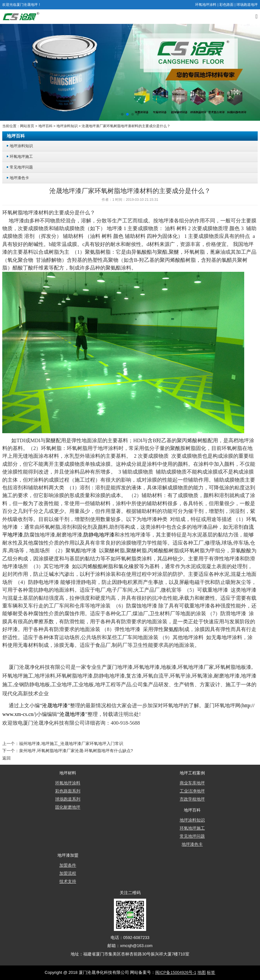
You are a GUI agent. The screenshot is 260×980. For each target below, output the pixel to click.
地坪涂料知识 (67, 126)
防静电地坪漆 (44, 582)
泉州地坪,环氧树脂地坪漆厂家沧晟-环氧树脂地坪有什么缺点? (76, 751)
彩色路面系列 (68, 791)
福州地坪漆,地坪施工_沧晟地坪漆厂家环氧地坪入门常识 (71, 744)
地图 (202, 973)
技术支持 (68, 882)
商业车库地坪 (192, 783)
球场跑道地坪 (247, 5)
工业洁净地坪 (192, 791)
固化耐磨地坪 (68, 807)
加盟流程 (68, 873)
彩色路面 (226, 5)
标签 (211, 973)
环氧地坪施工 (21, 156)
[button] (122, 114)
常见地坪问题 (21, 167)
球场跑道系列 (68, 799)
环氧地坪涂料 (206, 5)
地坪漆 (31, 213)
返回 (6, 758)
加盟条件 (68, 865)
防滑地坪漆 (233, 613)
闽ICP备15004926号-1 (176, 973)
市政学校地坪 (192, 799)
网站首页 (27, 126)
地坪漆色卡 (19, 178)
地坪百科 (45, 126)
